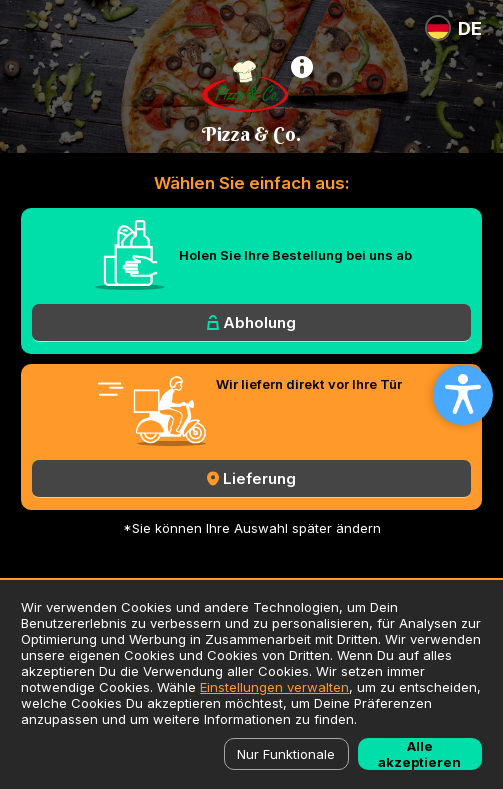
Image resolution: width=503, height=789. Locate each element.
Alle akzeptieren (419, 754)
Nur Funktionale (286, 754)
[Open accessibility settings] (463, 395)
